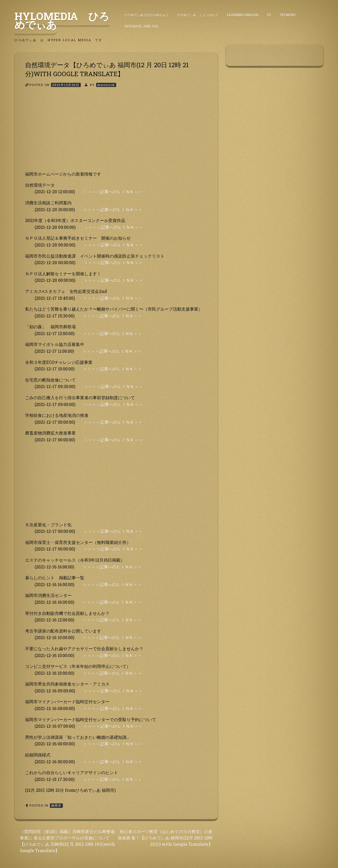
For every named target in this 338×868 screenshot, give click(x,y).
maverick (106, 85)
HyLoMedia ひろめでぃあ (62, 20)
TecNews (288, 15)
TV (269, 15)
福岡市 (56, 805)
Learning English (243, 15)
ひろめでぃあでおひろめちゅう (147, 15)
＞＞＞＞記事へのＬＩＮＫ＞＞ (113, 192)
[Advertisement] (116, 134)
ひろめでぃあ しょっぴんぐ (198, 15)
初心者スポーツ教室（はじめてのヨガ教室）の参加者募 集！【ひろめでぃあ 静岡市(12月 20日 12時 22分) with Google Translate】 (165, 838)
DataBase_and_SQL (141, 26)
